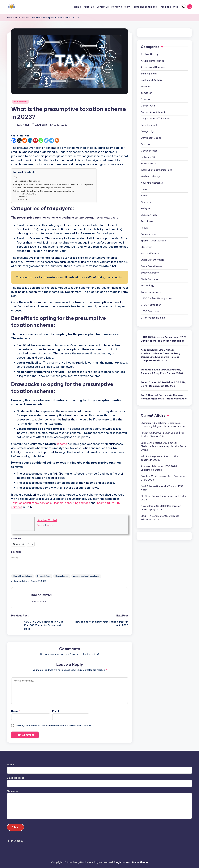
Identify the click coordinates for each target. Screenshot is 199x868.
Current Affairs (44, 576)
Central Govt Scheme (23, 576)
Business (146, 86)
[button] (39, 602)
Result (144, 228)
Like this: (23, 197)
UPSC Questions (150, 311)
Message (12, 791)
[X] (19, 140)
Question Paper (150, 215)
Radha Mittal (32, 194)
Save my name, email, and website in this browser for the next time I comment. (54, 725)
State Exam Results (152, 266)
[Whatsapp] (41, 140)
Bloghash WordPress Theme (131, 862)
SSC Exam (146, 247)
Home (10, 18)
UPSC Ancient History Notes (157, 298)
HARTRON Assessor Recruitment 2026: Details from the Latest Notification (164, 339)
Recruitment (148, 221)
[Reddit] (25, 140)
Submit (15, 827)
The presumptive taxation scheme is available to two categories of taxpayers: (54, 184)
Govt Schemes (22, 18)
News (144, 189)
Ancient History (150, 54)
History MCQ (148, 157)
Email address (16, 778)
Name (16, 711)
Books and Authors (152, 80)
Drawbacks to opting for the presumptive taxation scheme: (45, 191)
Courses (146, 99)
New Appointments (152, 183)
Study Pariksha (149, 279)
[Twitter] (46, 140)
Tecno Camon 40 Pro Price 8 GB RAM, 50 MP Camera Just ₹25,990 (163, 384)
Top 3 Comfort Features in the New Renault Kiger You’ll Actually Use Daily (164, 397)
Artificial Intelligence (152, 61)
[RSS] (57, 140)
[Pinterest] (35, 140)
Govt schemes (62, 576)
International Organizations (157, 170)
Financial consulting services (71, 503)
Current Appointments (154, 112)
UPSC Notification (151, 305)
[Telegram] (52, 140)
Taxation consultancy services (31, 503)
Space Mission (149, 234)
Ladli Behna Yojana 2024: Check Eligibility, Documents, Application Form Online (163, 446)
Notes (144, 196)
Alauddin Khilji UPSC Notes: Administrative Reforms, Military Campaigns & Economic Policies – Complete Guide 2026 (161, 355)
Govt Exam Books (151, 138)
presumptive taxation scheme (86, 576)
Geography (147, 131)
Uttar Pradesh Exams (153, 318)
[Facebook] (14, 140)
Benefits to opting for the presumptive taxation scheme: (43, 188)
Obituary (146, 202)
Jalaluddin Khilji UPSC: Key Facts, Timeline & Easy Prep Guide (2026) (162, 371)
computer (146, 93)
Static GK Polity (150, 273)
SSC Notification (150, 253)
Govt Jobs (147, 144)
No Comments (59, 125)
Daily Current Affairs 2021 (155, 119)
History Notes (149, 164)
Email (56, 711)
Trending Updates (151, 292)
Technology (148, 286)
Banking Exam (149, 74)
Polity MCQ (147, 208)
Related (23, 200)
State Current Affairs (153, 260)
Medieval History (150, 176)
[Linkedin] (30, 140)
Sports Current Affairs (153, 241)
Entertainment (149, 125)
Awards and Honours (153, 67)
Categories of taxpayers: (27, 181)
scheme (62, 444)
